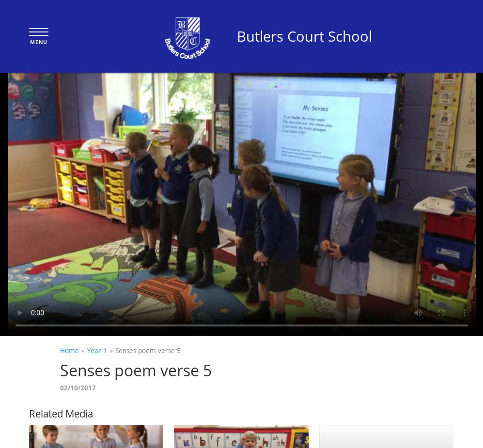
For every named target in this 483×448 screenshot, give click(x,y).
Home (70, 350)
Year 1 (97, 350)
